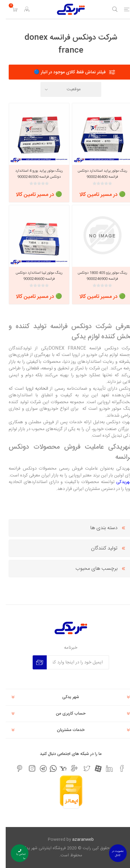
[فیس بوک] (116, 768)
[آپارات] (92, 769)
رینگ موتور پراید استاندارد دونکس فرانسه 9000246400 (97, 174)
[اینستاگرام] (26, 768)
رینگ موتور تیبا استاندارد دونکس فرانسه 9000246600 (33, 276)
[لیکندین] (104, 768)
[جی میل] (69, 768)
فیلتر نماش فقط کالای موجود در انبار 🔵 (64, 72)
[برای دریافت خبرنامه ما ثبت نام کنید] (72, 662)
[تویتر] (81, 768)
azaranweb (77, 840)
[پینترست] (14, 768)
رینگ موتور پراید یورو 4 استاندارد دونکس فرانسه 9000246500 (33, 174)
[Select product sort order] (65, 89)
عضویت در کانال (112, 853)
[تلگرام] (38, 769)
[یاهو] (57, 769)
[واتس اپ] (47, 769)
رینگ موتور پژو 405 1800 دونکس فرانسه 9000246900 (97, 276)
